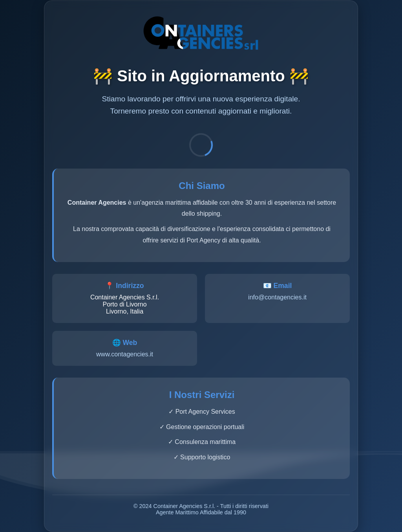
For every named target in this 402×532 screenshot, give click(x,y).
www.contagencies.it (125, 354)
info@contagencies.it (277, 297)
